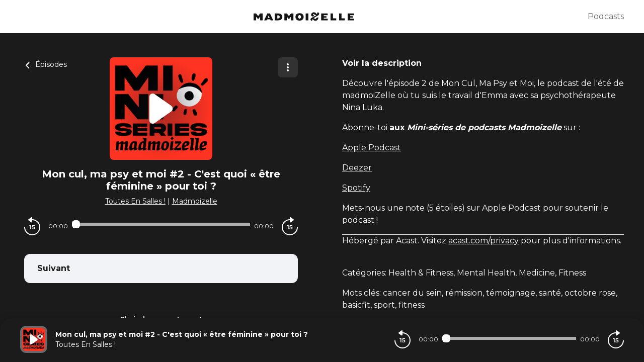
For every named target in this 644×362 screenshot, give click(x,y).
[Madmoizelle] (304, 17)
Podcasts (606, 16)
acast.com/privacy (484, 241)
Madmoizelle (195, 201)
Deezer (357, 168)
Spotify (356, 188)
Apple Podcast (372, 148)
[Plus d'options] (288, 67)
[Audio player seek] (161, 224)
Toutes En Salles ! (135, 201)
